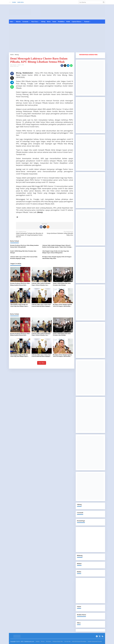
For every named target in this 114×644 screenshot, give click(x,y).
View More (42, 363)
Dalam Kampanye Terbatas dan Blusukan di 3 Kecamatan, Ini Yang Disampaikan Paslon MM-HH (30, 234)
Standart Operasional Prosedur (95, 641)
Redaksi (38, 641)
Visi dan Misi (67, 641)
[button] (104, 2)
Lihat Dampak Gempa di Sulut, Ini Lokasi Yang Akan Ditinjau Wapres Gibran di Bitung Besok (56, 252)
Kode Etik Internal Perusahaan (79, 641)
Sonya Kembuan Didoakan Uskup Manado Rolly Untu (59, 233)
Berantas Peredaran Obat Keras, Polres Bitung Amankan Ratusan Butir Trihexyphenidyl (24, 246)
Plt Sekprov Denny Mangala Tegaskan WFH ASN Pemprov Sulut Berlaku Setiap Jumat (57, 258)
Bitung (12, 66)
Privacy (43, 641)
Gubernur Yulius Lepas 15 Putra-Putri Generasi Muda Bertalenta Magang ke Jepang (24, 258)
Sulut (18, 66)
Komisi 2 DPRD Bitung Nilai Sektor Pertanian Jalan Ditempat (23, 252)
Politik (15, 66)
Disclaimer (48, 641)
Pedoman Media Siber (58, 641)
